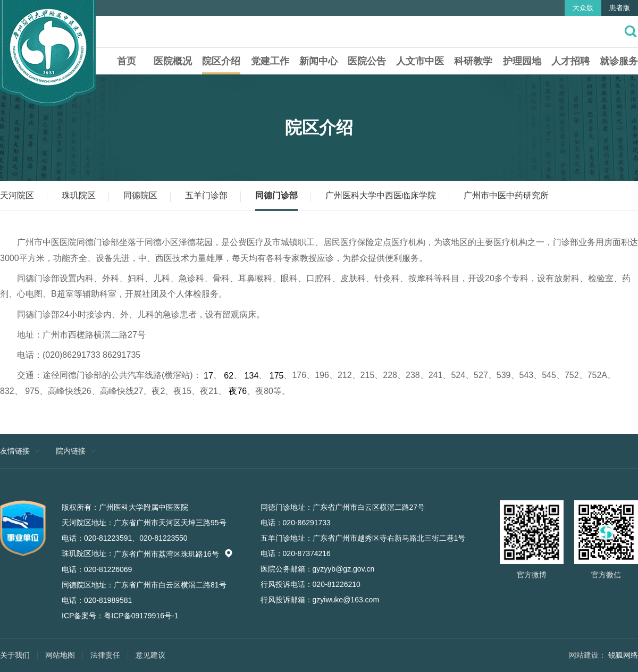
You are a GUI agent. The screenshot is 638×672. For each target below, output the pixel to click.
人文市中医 (420, 61)
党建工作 (270, 61)
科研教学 (473, 61)
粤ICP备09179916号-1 (141, 616)
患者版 (620, 8)
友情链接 (15, 451)
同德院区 (140, 195)
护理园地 (522, 61)
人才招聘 (570, 61)
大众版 (583, 8)
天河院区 (17, 195)
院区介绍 (221, 61)
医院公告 (367, 61)
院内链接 (71, 451)
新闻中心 (318, 61)
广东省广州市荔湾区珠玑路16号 (173, 554)
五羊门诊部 (206, 195)
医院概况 (173, 61)
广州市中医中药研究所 (506, 195)
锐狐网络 (623, 655)
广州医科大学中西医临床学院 (381, 195)
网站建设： (587, 655)
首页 (127, 61)
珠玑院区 (79, 195)
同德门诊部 (276, 195)
